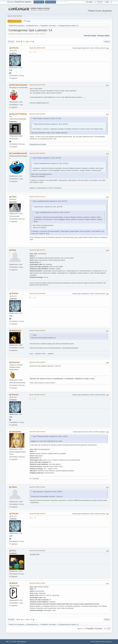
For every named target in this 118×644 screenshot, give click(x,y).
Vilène (14, 487)
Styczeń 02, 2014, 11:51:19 (37, 197)
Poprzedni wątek (90, 36)
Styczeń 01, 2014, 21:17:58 (37, 85)
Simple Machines (22, 642)
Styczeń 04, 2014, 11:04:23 (37, 583)
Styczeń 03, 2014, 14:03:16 (37, 432)
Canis (14, 197)
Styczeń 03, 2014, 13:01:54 (37, 331)
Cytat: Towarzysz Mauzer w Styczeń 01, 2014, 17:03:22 (50, 436)
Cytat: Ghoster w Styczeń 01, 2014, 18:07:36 (47, 158)
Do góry (11, 620)
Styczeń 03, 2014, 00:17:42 (37, 250)
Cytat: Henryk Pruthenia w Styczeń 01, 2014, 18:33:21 (51, 124)
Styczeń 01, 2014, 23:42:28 (37, 114)
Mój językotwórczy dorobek (38, 144)
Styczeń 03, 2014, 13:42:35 (37, 395)
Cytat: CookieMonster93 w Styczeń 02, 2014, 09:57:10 (50, 201)
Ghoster (15, 48)
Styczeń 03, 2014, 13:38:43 (37, 362)
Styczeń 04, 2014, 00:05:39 (37, 551)
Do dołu (11, 42)
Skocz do (80, 629)
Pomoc (93, 642)
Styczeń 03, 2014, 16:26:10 (37, 514)
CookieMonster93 (19, 153)
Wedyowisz (16, 331)
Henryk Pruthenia (19, 114)
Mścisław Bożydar (19, 85)
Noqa (14, 250)
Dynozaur (16, 362)
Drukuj (107, 42)
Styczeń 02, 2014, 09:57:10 (37, 153)
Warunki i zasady (100, 642)
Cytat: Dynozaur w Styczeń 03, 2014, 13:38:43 (47, 492)
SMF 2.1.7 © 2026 (11, 642)
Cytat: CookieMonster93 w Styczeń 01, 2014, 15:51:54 (51, 163)
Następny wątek (104, 36)
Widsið (15, 583)
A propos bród (35, 554)
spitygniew (16, 432)
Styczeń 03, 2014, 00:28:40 (37, 294)
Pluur (14, 551)
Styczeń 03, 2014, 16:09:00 (37, 487)
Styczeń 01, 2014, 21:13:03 (37, 48)
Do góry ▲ (109, 642)
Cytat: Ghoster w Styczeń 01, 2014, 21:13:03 (47, 118)
